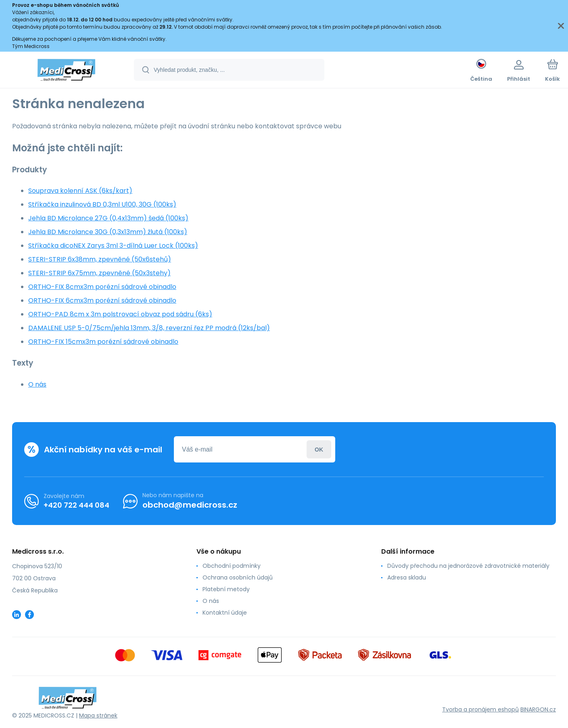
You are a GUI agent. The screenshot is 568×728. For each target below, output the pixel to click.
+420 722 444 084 (76, 505)
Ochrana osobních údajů (238, 577)
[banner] (66, 71)
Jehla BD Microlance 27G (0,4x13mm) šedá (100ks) (108, 218)
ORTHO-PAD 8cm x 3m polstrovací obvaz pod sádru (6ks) (120, 314)
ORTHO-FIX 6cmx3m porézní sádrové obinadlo (102, 300)
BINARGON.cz (538, 709)
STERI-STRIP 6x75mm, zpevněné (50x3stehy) (99, 273)
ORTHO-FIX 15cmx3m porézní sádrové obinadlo (103, 342)
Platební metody (226, 589)
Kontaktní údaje (225, 613)
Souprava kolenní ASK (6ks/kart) (80, 191)
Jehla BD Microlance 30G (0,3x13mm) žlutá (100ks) (108, 232)
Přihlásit (319, 449)
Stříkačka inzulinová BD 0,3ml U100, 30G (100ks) (102, 204)
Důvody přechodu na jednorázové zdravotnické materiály (468, 566)
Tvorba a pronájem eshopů (480, 709)
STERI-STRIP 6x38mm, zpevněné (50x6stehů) (100, 259)
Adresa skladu (407, 577)
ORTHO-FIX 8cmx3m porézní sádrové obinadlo (102, 287)
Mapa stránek (98, 715)
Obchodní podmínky (232, 566)
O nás (37, 384)
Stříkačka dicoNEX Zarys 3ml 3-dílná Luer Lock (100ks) (113, 246)
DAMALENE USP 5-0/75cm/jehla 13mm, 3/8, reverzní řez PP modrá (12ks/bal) (149, 328)
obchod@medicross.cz (190, 505)
